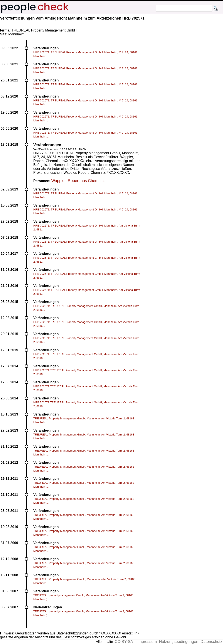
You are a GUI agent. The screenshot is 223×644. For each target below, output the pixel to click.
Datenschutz (211, 642)
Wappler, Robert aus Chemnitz (78, 181)
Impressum (147, 642)
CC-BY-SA (124, 642)
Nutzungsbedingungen (179, 642)
